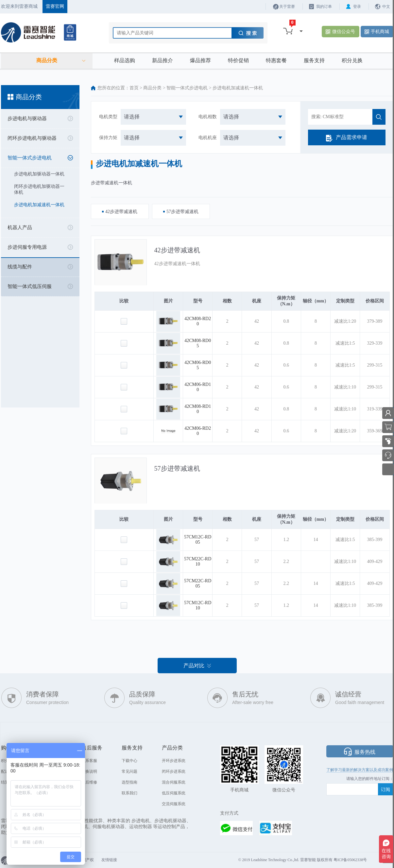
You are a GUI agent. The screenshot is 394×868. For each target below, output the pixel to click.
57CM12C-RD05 (198, 540)
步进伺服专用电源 (27, 247)
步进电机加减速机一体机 (39, 205)
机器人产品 (20, 227)
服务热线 (365, 752)
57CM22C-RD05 (198, 583)
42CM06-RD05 (198, 365)
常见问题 (129, 771)
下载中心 (129, 761)
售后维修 (89, 782)
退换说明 (89, 771)
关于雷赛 (287, 7)
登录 (357, 7)
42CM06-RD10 (198, 387)
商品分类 (152, 88)
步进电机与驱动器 (27, 118)
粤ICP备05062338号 (350, 860)
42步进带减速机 (177, 250)
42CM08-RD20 (198, 321)
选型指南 (129, 782)
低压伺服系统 (174, 793)
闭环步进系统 (174, 771)
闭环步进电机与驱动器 (32, 138)
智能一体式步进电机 (30, 158)
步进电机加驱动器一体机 (39, 174)
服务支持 (314, 60)
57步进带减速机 (177, 468)
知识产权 (86, 860)
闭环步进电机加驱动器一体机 (39, 189)
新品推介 (163, 60)
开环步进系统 (174, 761)
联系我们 (129, 793)
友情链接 (109, 860)
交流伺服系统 (174, 804)
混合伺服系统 (174, 782)
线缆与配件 (20, 267)
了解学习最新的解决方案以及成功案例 (360, 770)
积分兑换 (352, 60)
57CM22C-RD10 (198, 561)
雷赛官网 (55, 6)
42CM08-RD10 (198, 409)
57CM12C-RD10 (198, 605)
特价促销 (238, 60)
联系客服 (89, 761)
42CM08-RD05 (198, 343)
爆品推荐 (200, 60)
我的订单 (324, 7)
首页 (134, 88)
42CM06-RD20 (198, 431)
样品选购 (125, 60)
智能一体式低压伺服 (30, 286)
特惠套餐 (276, 60)
